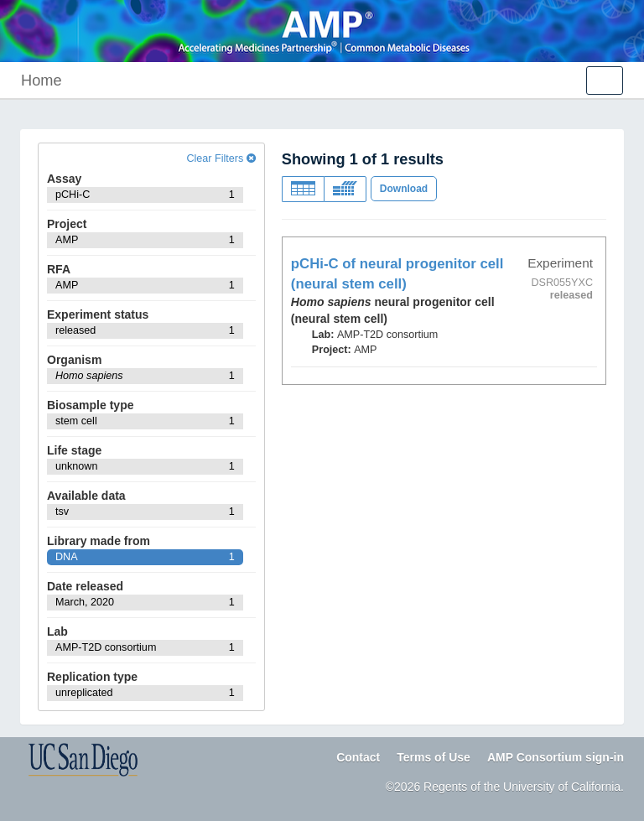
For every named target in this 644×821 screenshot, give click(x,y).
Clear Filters (221, 158)
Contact (358, 757)
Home (42, 81)
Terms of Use (434, 757)
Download (404, 189)
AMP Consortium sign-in (556, 757)
